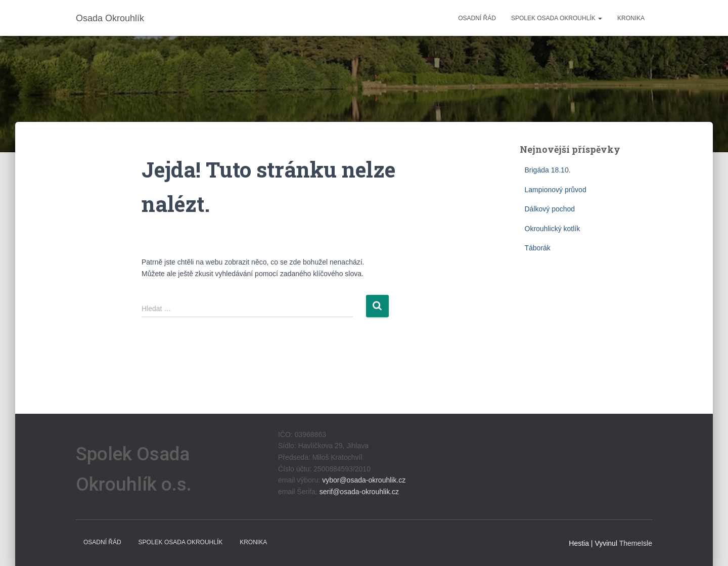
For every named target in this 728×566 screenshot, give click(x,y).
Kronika (631, 18)
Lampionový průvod (556, 190)
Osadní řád (477, 18)
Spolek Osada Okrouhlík (557, 18)
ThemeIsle (636, 543)
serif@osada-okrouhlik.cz (359, 492)
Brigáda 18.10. (548, 170)
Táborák (538, 248)
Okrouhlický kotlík (553, 229)
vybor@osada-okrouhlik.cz (364, 480)
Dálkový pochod (550, 209)
